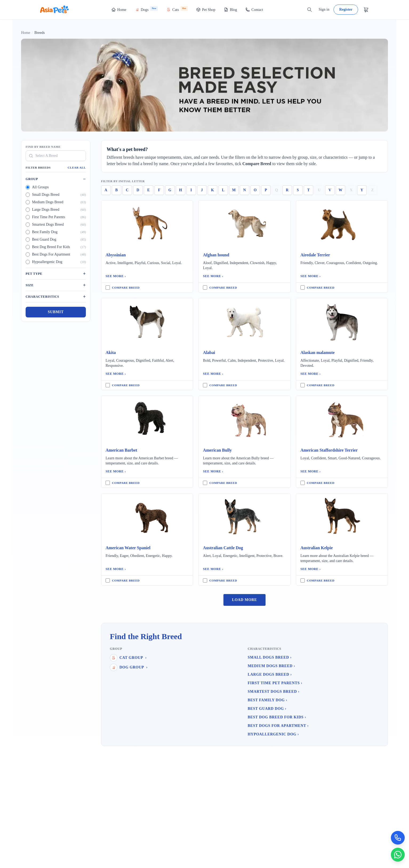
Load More (244, 600)
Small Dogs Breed (270, 657)
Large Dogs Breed (270, 674)
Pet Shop (206, 10)
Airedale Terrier (315, 255)
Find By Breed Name (43, 147)
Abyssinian (116, 255)
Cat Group (128, 658)
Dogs (147, 9)
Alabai (209, 353)
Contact (254, 10)
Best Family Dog (267, 700)
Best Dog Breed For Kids (277, 717)
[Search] (310, 10)
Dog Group (129, 667)
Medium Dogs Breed (271, 666)
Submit (56, 312)
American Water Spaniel (128, 548)
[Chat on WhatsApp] (397, 854)
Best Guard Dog (267, 709)
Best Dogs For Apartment (278, 726)
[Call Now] (397, 836)
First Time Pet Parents (275, 683)
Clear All (77, 168)
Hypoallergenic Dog (273, 734)
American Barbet (121, 450)
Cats (177, 9)
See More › (116, 276)
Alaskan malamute (318, 353)
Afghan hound (216, 255)
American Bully (217, 450)
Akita (111, 353)
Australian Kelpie (317, 548)
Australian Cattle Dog (223, 548)
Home (119, 10)
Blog (230, 10)
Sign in (324, 9)
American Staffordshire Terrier (329, 450)
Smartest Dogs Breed (274, 692)
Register (346, 9)
